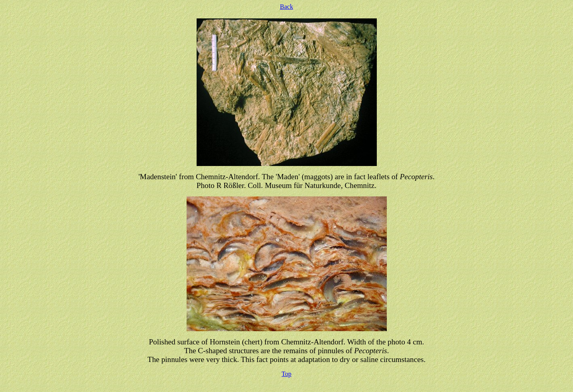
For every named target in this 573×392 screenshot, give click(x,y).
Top (286, 374)
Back (286, 7)
